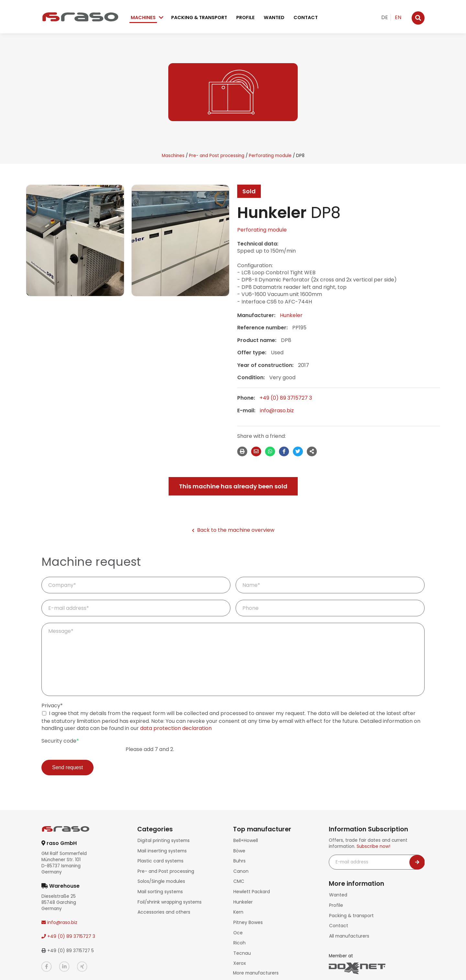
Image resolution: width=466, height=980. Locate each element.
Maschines (173, 156)
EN (398, 17)
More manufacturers (255, 964)
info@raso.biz (277, 410)
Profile (245, 17)
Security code (60, 741)
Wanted (274, 17)
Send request (67, 767)
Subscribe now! (373, 846)
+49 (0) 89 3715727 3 (286, 398)
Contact (306, 17)
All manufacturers (348, 933)
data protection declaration (176, 728)
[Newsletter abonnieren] (417, 862)
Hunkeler (291, 315)
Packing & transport (199, 17)
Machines (143, 17)
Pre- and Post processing (217, 156)
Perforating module (270, 156)
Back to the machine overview (233, 530)
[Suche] (418, 18)
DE (385, 17)
